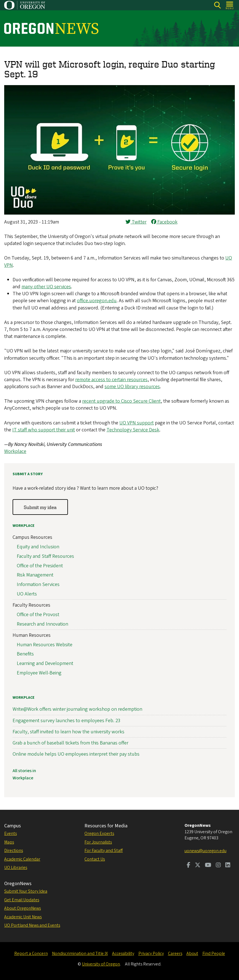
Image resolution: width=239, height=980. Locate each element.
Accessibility (123, 953)
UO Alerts (27, 594)
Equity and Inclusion (38, 547)
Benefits (25, 654)
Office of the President (40, 566)
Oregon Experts (99, 834)
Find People (214, 953)
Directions (14, 851)
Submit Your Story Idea (26, 891)
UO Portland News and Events (32, 925)
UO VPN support (137, 423)
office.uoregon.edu (97, 301)
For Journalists (98, 842)
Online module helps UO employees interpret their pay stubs (76, 754)
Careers (175, 953)
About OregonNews (23, 908)
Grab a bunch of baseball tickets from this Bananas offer (70, 743)
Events (10, 834)
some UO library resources (132, 387)
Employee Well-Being (39, 673)
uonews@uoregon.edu (205, 851)
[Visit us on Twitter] (198, 866)
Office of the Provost (38, 615)
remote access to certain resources (111, 380)
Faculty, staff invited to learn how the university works (68, 732)
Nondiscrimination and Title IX (80, 953)
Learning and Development (45, 664)
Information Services (38, 585)
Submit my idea (40, 507)
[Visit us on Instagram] (218, 866)
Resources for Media (106, 826)
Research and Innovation (42, 624)
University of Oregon (101, 964)
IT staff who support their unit (44, 430)
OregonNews (18, 884)
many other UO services (46, 287)
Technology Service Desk (133, 430)
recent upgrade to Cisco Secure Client (121, 401)
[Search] (217, 5)
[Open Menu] (230, 5)
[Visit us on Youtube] (208, 866)
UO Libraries (16, 868)
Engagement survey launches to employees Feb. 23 (67, 721)
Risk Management (35, 575)
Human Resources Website (45, 645)
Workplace (15, 451)
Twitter (136, 222)
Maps (9, 842)
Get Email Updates (22, 900)
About (192, 953)
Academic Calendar (22, 859)
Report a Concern (31, 953)
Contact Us (95, 859)
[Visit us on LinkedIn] (228, 866)
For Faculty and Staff (104, 851)
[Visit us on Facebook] (189, 866)
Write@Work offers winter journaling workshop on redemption (77, 709)
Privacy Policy (151, 953)
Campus (13, 826)
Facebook (164, 222)
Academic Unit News (23, 917)
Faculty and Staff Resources (45, 556)
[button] (120, 213)
